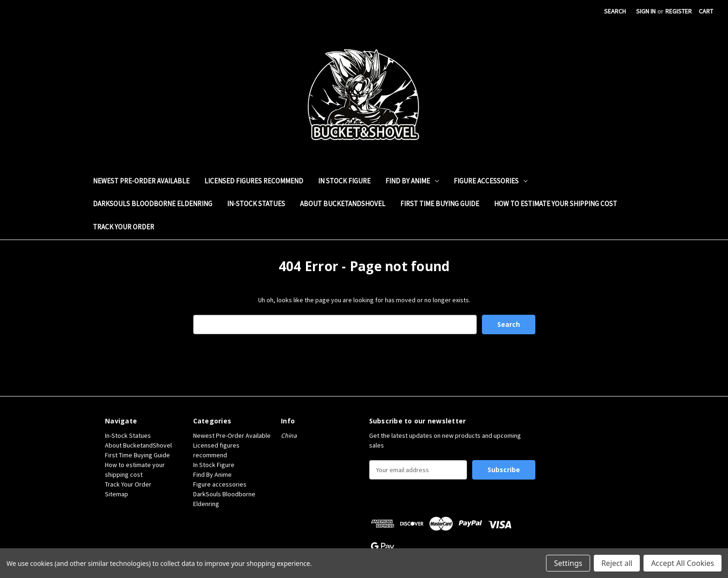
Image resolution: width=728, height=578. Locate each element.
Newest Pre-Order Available (141, 181)
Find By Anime (412, 181)
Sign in (646, 11)
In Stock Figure (344, 181)
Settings (568, 563)
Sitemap (117, 494)
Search (615, 11)
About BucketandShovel (343, 204)
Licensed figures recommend (254, 181)
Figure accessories (491, 181)
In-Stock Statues (256, 204)
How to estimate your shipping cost (556, 204)
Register (679, 11)
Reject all (617, 563)
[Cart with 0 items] (706, 11)
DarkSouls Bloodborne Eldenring (153, 204)
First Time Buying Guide (440, 204)
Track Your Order (123, 227)
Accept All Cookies (682, 563)
